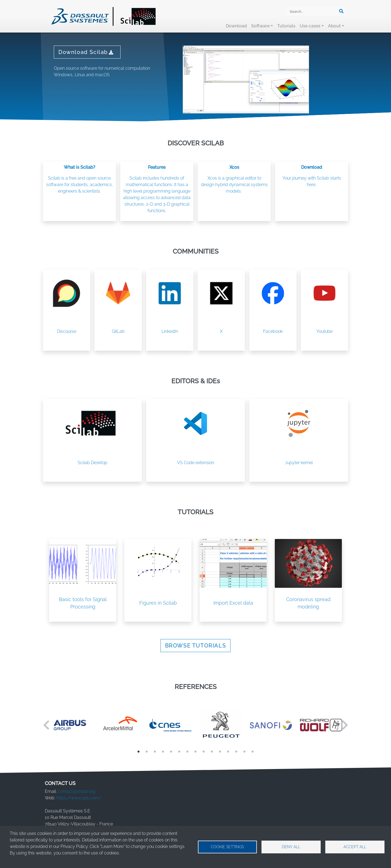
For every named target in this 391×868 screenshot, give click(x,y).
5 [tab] (171, 751)
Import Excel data (233, 603)
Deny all (291, 847)
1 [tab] (138, 751)
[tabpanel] (70, 725)
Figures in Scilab (158, 603)
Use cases (310, 26)
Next (345, 725)
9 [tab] (204, 751)
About (334, 26)
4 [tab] (163, 751)
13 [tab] (236, 751)
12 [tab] (228, 751)
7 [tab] (187, 751)
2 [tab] (147, 751)
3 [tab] (155, 751)
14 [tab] (244, 751)
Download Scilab (87, 52)
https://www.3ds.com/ (79, 798)
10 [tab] (212, 751)
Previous (46, 725)
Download (236, 26)
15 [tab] (253, 751)
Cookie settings (227, 847)
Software (260, 26)
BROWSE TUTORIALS (196, 646)
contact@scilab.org (77, 791)
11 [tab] (220, 751)
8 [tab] (195, 751)
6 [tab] (179, 751)
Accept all (355, 847)
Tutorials (286, 26)
